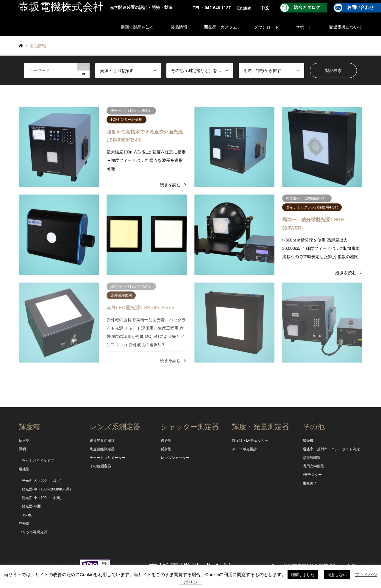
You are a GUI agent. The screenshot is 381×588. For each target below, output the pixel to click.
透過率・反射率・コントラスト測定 (331, 449)
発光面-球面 (31, 506)
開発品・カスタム (221, 27)
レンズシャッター (175, 458)
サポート (304, 27)
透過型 (24, 469)
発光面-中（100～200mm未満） (47, 489)
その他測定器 (100, 466)
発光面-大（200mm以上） (43, 481)
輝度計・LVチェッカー (250, 440)
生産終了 (310, 483)
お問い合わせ (360, 7)
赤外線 (24, 523)
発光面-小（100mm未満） (43, 498)
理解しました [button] (303, 575)
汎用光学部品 (313, 466)
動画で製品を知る (137, 27)
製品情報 (179, 27)
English (244, 8)
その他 (27, 515)
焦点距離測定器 (102, 449)
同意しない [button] (337, 575)
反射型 (24, 440)
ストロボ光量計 (244, 449)
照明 (22, 449)
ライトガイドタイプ (38, 461)
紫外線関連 (312, 458)
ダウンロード (266, 27)
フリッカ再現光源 (33, 532)
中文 (265, 8)
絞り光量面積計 (102, 440)
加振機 (308, 440)
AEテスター (312, 475)
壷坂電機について (346, 27)
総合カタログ (307, 7)
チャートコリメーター (107, 458)
